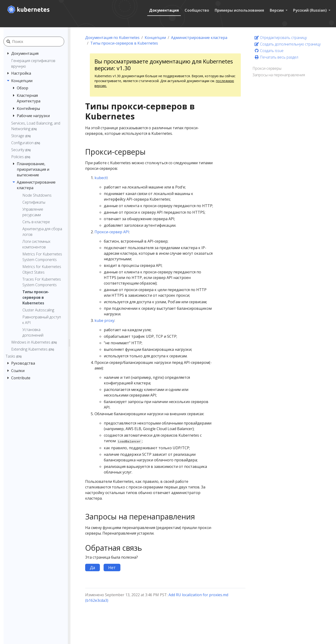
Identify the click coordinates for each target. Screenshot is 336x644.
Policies (21, 157)
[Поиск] (39, 42)
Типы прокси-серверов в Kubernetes (124, 43)
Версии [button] (277, 10)
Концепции (155, 38)
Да (93, 567)
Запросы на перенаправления (279, 75)
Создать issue (269, 51)
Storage (21, 136)
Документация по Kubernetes (112, 38)
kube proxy (104, 320)
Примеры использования (239, 10)
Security (21, 150)
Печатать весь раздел (276, 57)
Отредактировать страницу (281, 38)
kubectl (101, 178)
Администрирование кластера (199, 38)
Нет (112, 567)
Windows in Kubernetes (34, 342)
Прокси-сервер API (112, 232)
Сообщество (197, 10)
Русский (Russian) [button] (310, 10)
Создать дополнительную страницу (287, 44)
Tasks (14, 356)
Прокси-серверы (267, 68)
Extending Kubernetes (33, 349)
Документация (164, 10)
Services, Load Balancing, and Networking (36, 126)
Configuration (26, 143)
